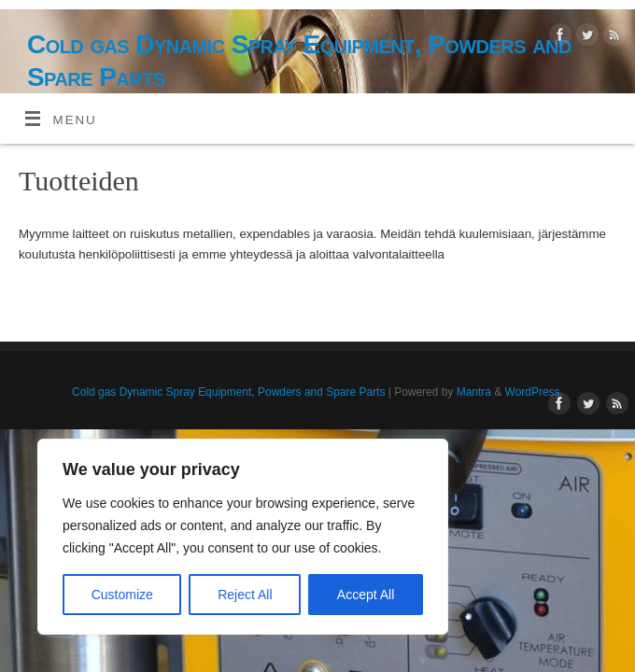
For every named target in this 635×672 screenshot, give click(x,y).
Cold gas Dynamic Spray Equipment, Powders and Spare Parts (299, 61)
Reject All (245, 595)
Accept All (366, 595)
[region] (243, 537)
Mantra (474, 392)
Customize (122, 595)
